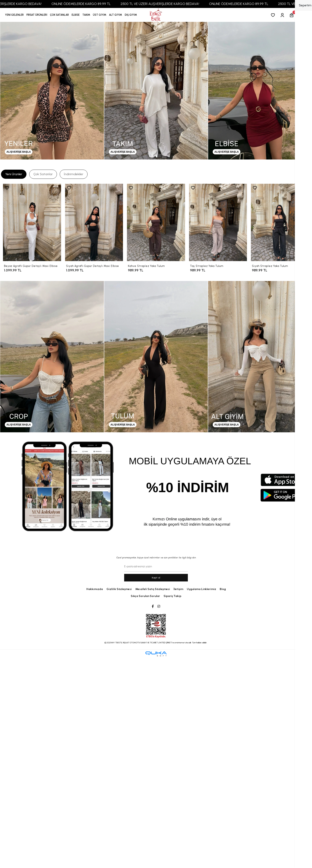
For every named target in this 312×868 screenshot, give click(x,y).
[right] (305, 231)
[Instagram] (159, 607)
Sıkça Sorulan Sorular (145, 596)
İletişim (178, 589)
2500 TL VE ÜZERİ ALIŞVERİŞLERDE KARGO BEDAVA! (170, 4)
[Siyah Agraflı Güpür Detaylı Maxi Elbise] (94, 222)
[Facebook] (153, 607)
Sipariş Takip (172, 596)
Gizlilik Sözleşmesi (119, 589)
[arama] (302, 15)
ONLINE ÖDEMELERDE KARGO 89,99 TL (91, 4)
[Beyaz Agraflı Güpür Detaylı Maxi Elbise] (32, 222)
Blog (223, 589)
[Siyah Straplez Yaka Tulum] (280, 222)
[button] (37, 15)
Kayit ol (156, 578)
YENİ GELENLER (14, 15)
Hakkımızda (95, 589)
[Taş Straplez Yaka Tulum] (218, 222)
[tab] (14, 174)
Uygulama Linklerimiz (201, 589)
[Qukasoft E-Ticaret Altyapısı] (156, 654)
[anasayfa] (156, 15)
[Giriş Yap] (283, 15)
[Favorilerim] (274, 15)
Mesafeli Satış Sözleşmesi (153, 589)
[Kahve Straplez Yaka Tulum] (156, 222)
